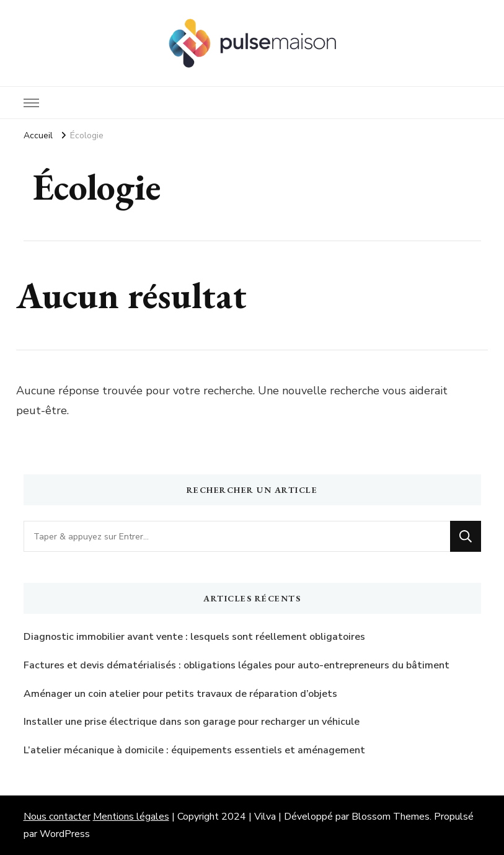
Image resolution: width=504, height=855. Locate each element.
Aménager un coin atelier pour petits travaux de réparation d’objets (180, 694)
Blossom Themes (391, 817)
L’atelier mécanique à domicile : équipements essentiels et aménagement (194, 750)
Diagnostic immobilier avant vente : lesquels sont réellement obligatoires (194, 637)
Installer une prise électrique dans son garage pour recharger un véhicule (192, 722)
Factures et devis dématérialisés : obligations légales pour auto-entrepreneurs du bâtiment (237, 665)
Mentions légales (131, 817)
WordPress (65, 834)
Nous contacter (57, 817)
